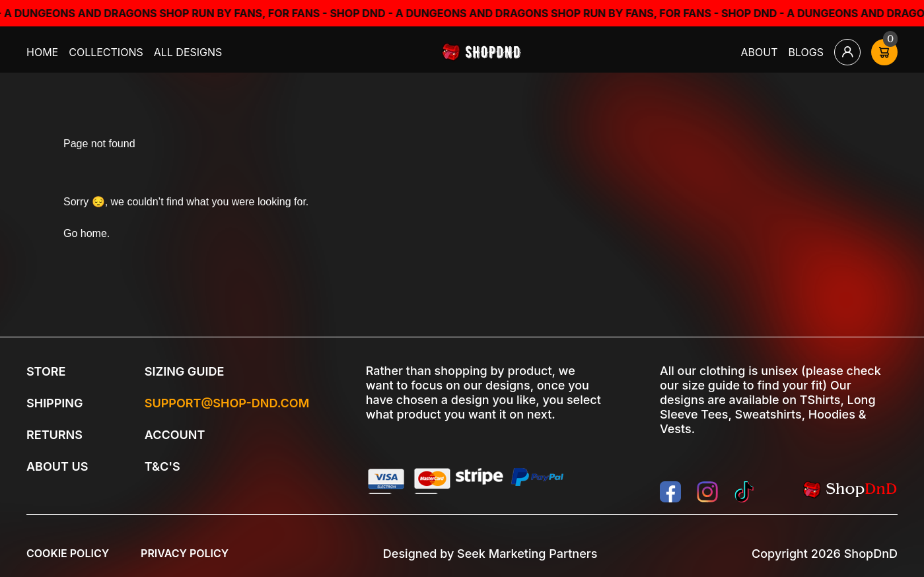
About (760, 52)
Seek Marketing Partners (527, 554)
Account (175, 435)
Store (46, 371)
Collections (106, 52)
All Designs (188, 52)
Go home (85, 233)
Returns (54, 435)
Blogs (806, 52)
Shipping (54, 403)
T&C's (162, 466)
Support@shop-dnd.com (227, 403)
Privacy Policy (185, 553)
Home (42, 52)
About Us (57, 466)
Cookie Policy (68, 553)
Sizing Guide (185, 371)
